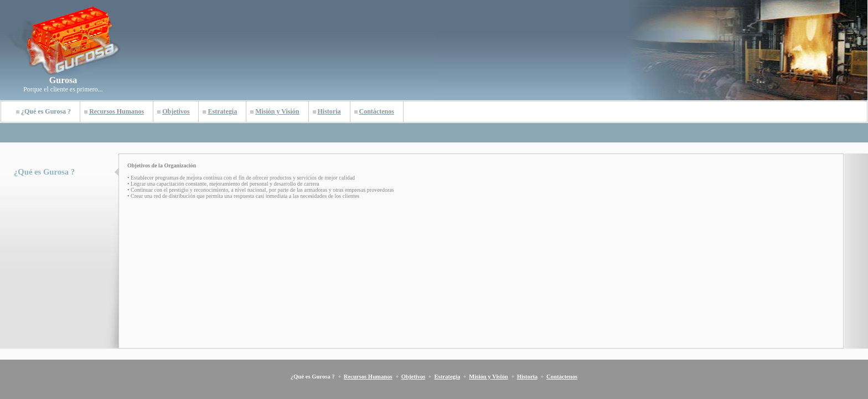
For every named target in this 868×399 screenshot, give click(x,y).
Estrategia (222, 111)
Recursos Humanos (117, 111)
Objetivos (176, 111)
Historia (329, 111)
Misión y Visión (277, 111)
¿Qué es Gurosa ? (46, 111)
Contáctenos (377, 111)
